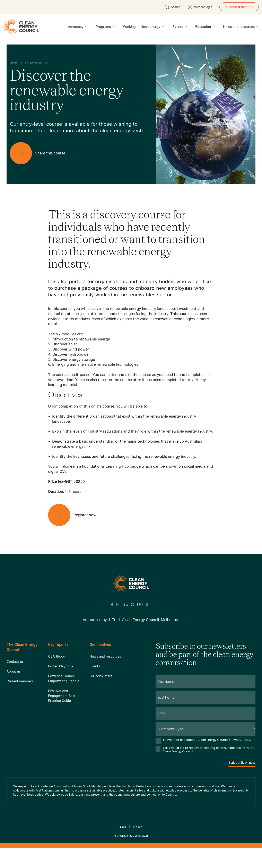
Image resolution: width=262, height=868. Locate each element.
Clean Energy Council (129, 836)
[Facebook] (112, 605)
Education (205, 28)
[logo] (21, 27)
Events (180, 28)
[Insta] (118, 604)
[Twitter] (132, 604)
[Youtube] (140, 604)
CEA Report (57, 656)
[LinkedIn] (125, 604)
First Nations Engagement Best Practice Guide (62, 696)
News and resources (241, 28)
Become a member (239, 7)
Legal (123, 827)
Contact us (15, 661)
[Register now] (76, 515)
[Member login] (200, 7)
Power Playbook (61, 666)
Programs (105, 28)
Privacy (137, 827)
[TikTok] (148, 604)
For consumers (101, 676)
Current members (20, 681)
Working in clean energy (144, 28)
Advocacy (78, 28)
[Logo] (131, 583)
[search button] (173, 7)
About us (14, 671)
